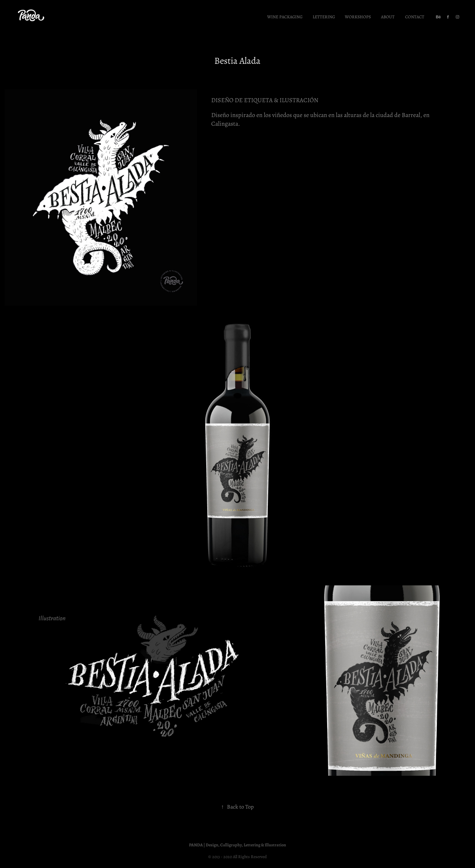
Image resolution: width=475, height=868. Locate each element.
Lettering (324, 17)
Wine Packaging (285, 17)
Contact (415, 17)
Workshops (358, 17)
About (388, 17)
